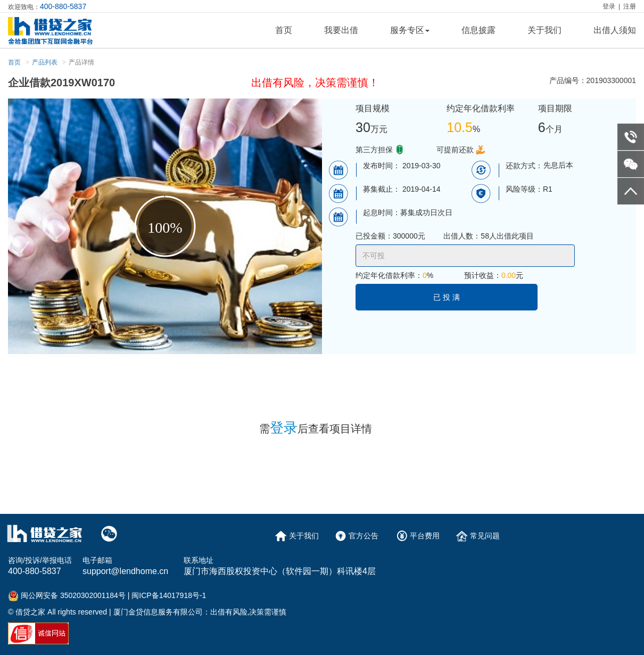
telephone (631, 137)
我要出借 (341, 30)
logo (62, 31)
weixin (631, 164)
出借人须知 (615, 30)
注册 (630, 6)
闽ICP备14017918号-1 (169, 595)
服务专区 (410, 30)
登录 (609, 6)
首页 (284, 30)
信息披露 (478, 30)
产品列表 (45, 62)
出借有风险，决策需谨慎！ (315, 83)
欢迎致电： (47, 6)
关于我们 (544, 30)
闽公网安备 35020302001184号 (73, 595)
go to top (631, 191)
